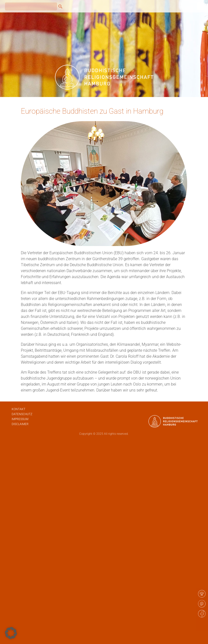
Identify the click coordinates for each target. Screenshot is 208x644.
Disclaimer (20, 424)
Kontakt (18, 409)
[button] (11, 633)
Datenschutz (22, 414)
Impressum (20, 419)
